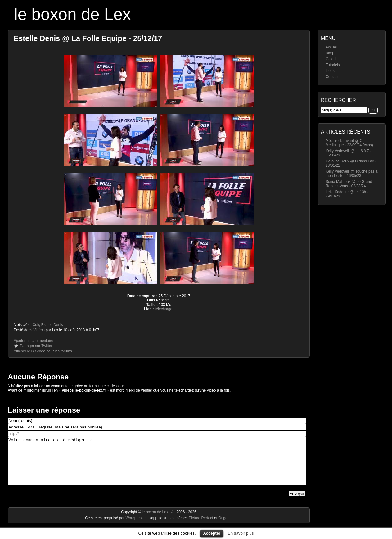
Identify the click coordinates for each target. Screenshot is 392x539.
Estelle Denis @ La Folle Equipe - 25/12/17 (88, 38)
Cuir (36, 325)
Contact (332, 77)
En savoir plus (241, 533)
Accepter (212, 533)
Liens (330, 71)
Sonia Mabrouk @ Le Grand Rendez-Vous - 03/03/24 (349, 184)
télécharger (164, 309)
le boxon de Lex (72, 14)
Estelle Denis (52, 325)
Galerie (332, 59)
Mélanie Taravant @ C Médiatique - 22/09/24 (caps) (349, 143)
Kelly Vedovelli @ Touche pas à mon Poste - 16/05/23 (351, 174)
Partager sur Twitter (36, 346)
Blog (329, 53)
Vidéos (39, 330)
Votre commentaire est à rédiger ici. (157, 466)
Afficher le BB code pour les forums (43, 351)
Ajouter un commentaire (33, 341)
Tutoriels (333, 65)
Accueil (332, 47)
